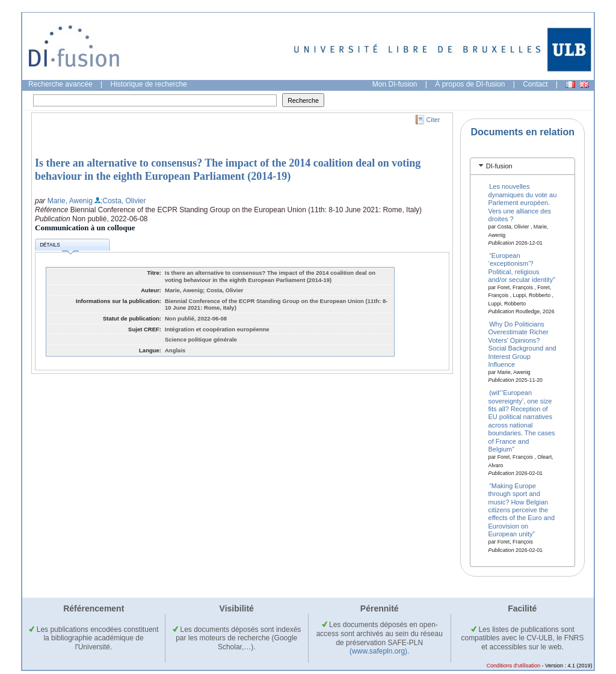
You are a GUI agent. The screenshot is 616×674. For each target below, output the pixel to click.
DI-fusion (499, 166)
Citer (433, 120)
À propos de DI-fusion (470, 84)
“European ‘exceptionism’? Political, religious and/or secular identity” (522, 267)
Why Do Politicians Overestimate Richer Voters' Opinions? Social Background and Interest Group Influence (522, 344)
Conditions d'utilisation (513, 666)
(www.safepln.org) (378, 651)
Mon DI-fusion (395, 84)
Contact (535, 84)
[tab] (522, 166)
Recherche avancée (60, 84)
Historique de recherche (149, 84)
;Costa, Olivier (123, 201)
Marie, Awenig (70, 201)
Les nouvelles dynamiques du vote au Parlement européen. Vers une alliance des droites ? (523, 203)
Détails (59, 247)
